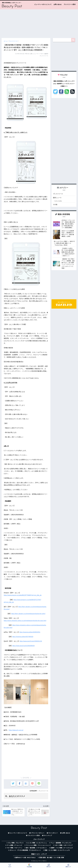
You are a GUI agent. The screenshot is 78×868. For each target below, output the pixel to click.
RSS (72, 95)
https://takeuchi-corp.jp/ (16, 730)
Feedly (67, 95)
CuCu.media (58, 201)
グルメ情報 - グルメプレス (16, 844)
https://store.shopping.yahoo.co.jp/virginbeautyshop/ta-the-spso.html (25, 621)
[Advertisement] (39, 23)
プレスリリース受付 (70, 4)
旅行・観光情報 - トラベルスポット (36, 848)
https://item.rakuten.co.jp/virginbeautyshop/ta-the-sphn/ (28, 614)
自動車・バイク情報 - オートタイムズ (62, 848)
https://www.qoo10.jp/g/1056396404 (23, 646)
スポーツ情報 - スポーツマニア (64, 846)
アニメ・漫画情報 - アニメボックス (61, 844)
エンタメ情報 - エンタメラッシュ (37, 844)
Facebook (61, 95)
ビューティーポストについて (43, 4)
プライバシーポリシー (38, 834)
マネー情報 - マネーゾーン (14, 848)
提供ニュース (57, 198)
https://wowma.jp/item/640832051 (30, 632)
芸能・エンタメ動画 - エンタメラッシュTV (57, 851)
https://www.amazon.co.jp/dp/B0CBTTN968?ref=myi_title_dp (23, 595)
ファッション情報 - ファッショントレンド (38, 846)
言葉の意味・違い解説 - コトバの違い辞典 (52, 858)
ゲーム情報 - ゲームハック (14, 846)
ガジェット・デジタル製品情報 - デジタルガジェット (25, 851)
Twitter (55, 95)
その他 (55, 205)
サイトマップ (48, 836)
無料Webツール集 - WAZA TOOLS (25, 858)
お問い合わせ (58, 4)
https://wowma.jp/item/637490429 (23, 637)
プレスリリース (43, 791)
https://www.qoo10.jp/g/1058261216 (31, 641)
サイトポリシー (53, 834)
